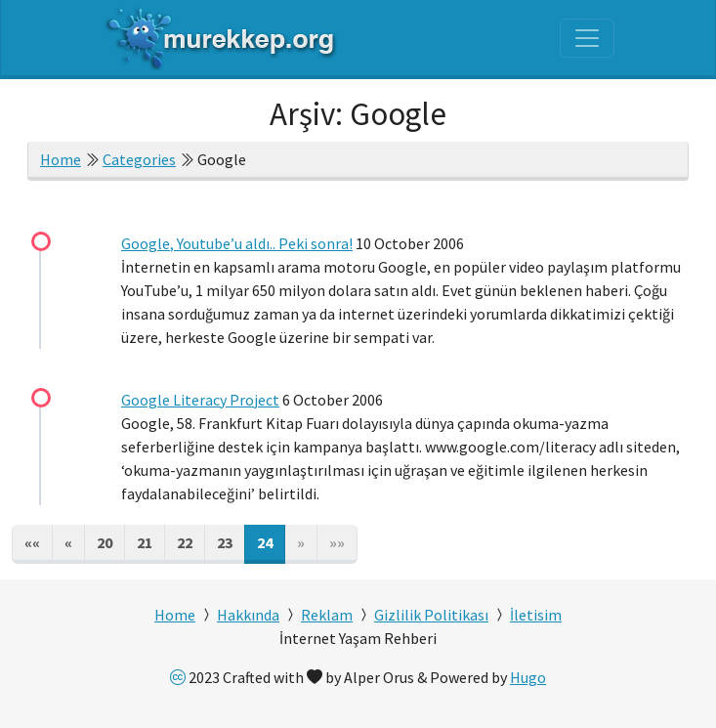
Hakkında (248, 615)
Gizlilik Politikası (431, 615)
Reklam (327, 615)
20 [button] (105, 542)
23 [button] (225, 542)
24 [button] (265, 542)
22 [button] (185, 542)
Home (61, 159)
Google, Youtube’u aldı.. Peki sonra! (237, 243)
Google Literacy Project (200, 400)
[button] (32, 544)
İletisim (536, 615)
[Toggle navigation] (587, 38)
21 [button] (145, 542)
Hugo (528, 677)
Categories (139, 159)
